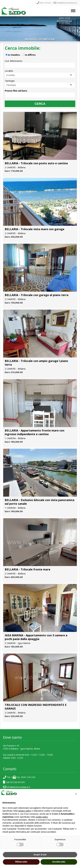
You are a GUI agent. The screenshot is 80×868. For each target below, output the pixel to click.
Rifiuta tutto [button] (21, 862)
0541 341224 (43, 3)
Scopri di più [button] (40, 855)
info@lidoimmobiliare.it (64, 3)
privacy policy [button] (25, 811)
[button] (76, 794)
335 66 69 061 (18, 782)
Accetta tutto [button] (59, 862)
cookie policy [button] (42, 817)
